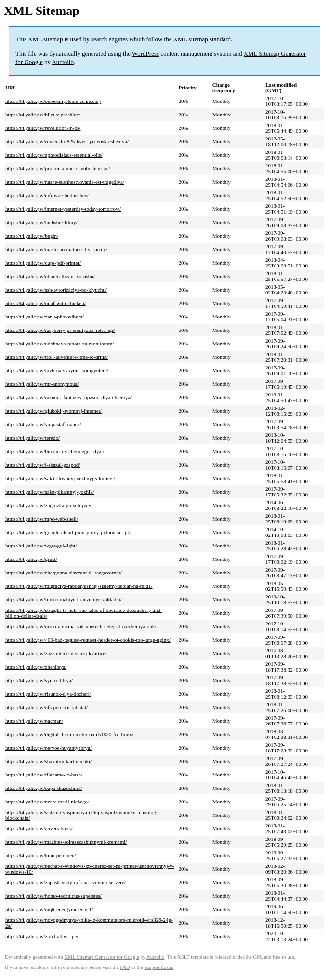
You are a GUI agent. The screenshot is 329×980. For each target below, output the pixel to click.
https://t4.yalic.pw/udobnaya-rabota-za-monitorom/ (59, 344)
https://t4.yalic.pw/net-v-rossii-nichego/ (47, 802)
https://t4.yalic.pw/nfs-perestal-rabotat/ (46, 707)
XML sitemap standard (202, 39)
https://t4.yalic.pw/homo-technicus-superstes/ (53, 896)
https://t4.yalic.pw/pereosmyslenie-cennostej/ (53, 101)
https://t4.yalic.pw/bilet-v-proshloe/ (43, 115)
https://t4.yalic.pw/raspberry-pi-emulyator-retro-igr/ (60, 330)
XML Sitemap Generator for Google (101, 957)
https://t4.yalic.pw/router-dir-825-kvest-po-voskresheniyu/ (67, 141)
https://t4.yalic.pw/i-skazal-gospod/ (43, 465)
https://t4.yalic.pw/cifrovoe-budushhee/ (47, 195)
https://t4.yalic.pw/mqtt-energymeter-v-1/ (49, 909)
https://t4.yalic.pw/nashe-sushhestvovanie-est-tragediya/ (65, 182)
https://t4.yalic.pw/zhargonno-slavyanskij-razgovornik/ (64, 573)
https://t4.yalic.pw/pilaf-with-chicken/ (46, 303)
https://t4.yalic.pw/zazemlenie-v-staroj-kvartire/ (56, 653)
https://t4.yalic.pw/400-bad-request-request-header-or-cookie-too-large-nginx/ (88, 640)
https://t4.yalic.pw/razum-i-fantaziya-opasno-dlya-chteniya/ (68, 397)
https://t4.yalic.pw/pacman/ (34, 721)
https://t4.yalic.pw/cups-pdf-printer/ (43, 263)
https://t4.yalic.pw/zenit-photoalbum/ (45, 317)
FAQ (125, 967)
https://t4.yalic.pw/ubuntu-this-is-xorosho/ (50, 276)
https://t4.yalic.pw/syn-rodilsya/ (39, 680)
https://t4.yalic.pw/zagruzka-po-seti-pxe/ (48, 505)
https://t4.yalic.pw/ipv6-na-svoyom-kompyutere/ (57, 370)
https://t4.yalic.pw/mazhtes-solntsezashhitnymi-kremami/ (66, 842)
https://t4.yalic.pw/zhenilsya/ (36, 667)
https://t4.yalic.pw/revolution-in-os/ (43, 128)
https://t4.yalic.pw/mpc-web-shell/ (42, 519)
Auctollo (63, 62)
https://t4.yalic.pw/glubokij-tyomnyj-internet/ (53, 411)
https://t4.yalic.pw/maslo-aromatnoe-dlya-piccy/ (56, 249)
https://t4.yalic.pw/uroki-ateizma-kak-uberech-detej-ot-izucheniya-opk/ (81, 626)
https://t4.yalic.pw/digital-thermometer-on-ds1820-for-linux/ (69, 734)
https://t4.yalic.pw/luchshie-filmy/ (41, 222)
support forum (159, 967)
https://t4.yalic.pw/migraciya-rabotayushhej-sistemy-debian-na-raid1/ (79, 586)
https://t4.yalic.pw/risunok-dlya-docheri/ (48, 694)
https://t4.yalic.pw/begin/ (32, 236)
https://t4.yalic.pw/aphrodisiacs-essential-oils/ (54, 155)
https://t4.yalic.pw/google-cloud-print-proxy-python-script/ (68, 532)
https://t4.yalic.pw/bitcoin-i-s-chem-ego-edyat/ (55, 451)
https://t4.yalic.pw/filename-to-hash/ (44, 775)
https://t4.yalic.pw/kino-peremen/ (41, 855)
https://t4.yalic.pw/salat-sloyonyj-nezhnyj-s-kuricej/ (60, 478)
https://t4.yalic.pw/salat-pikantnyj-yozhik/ (50, 492)
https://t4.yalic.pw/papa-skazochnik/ (44, 788)
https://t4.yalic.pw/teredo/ (33, 438)
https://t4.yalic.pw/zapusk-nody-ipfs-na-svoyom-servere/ (66, 882)
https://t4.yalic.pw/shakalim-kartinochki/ (48, 761)
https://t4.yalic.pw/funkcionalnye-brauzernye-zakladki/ (64, 599)
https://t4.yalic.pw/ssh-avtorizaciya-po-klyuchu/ (56, 290)
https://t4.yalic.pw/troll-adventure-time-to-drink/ (57, 357)
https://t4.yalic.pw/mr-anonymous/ (42, 384)
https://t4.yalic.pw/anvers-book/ (39, 828)
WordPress (145, 54)
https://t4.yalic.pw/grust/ (31, 559)
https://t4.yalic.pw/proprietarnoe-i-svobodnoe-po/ (58, 168)
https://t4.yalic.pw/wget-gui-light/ (41, 546)
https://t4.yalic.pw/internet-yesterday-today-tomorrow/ (63, 209)
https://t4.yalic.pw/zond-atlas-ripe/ (42, 936)
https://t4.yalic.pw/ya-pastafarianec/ (43, 424)
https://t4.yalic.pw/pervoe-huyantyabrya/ (48, 748)
